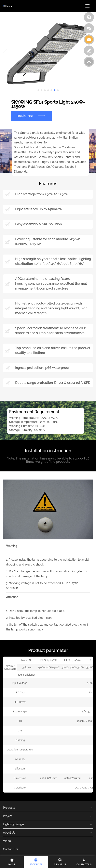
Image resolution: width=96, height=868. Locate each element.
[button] (38, 90)
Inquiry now (31, 116)
